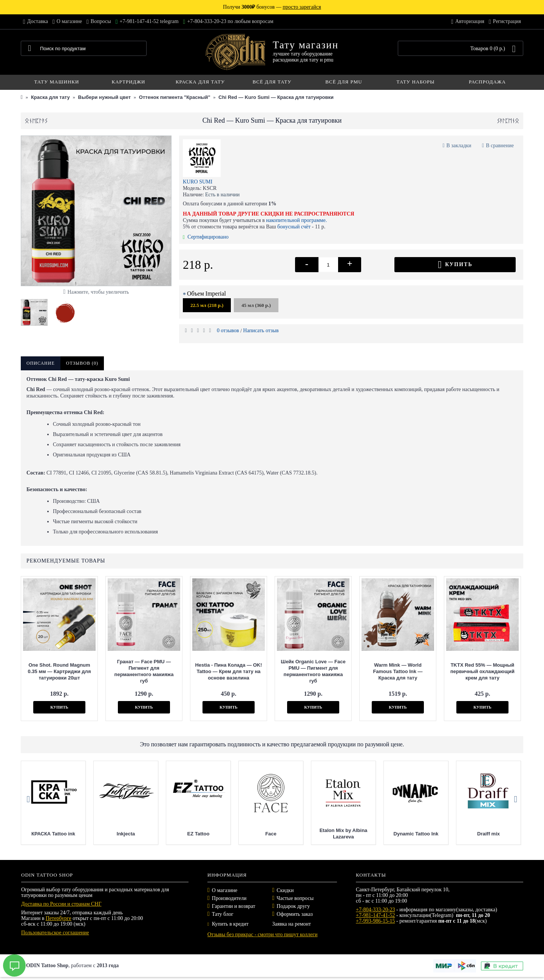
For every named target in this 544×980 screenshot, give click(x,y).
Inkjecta (190, 834)
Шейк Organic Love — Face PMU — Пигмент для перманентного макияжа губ (313, 671)
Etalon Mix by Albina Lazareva (408, 834)
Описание (41, 363)
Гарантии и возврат (234, 906)
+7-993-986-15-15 (376, 921)
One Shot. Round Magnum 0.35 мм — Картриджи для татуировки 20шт (59, 671)
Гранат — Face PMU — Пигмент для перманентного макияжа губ (144, 671)
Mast (45, 834)
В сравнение (500, 146)
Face (335, 834)
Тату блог (223, 914)
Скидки (285, 890)
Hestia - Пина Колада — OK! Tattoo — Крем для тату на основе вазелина (228, 671)
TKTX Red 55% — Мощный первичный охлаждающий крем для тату (482, 671)
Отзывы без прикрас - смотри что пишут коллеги (262, 935)
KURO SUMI (198, 182)
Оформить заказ (294, 914)
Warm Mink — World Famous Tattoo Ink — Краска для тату (398, 671)
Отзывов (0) (82, 363)
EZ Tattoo (263, 834)
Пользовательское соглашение (55, 933)
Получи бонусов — (272, 7)
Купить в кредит (228, 924)
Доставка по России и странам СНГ (61, 904)
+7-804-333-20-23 (376, 910)
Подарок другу (293, 906)
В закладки (459, 146)
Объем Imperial (206, 294)
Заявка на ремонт (292, 924)
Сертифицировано (206, 237)
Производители (229, 898)
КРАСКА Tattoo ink (117, 834)
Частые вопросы (295, 898)
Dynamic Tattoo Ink (480, 834)
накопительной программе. (296, 220)
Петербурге (59, 918)
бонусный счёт (294, 227)
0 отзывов (228, 331)
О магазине (225, 890)
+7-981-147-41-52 (376, 915)
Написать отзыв (261, 331)
